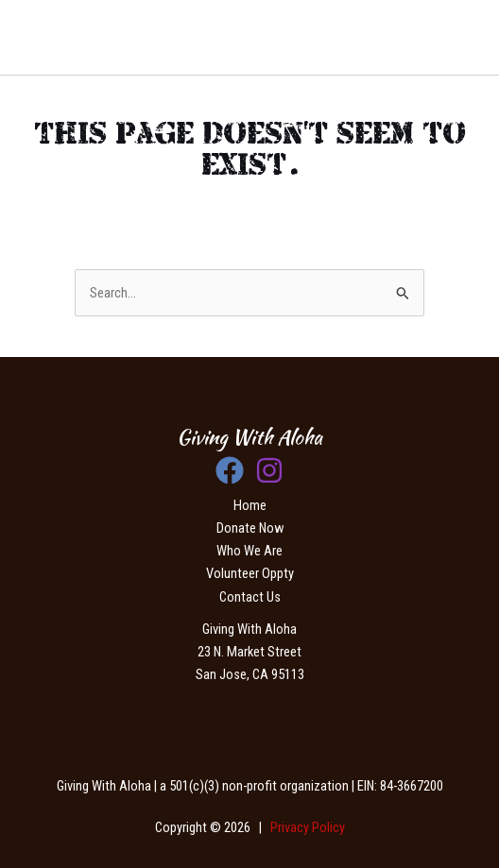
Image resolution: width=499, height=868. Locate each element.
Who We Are (249, 551)
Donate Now (250, 528)
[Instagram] (269, 470)
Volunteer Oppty (250, 573)
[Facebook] (230, 470)
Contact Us (250, 597)
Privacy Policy (308, 827)
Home (250, 505)
